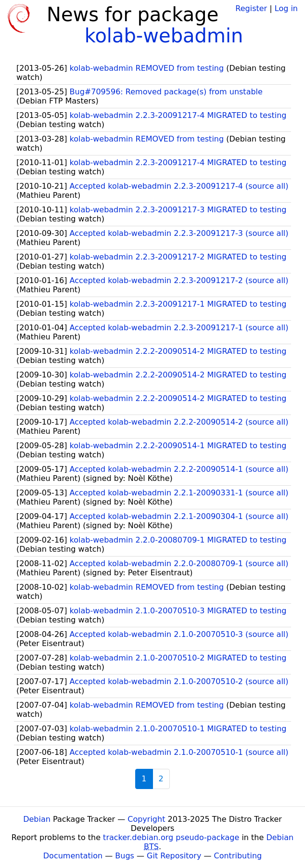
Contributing (238, 856)
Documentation (73, 856)
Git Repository (174, 856)
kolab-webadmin (164, 36)
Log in (286, 8)
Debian (37, 819)
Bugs (125, 856)
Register (251, 8)
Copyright (146, 819)
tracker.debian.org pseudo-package (171, 837)
